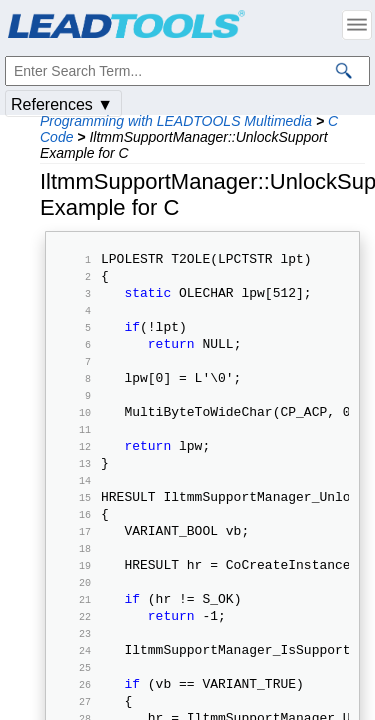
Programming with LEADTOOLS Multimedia (176, 121)
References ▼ (62, 104)
